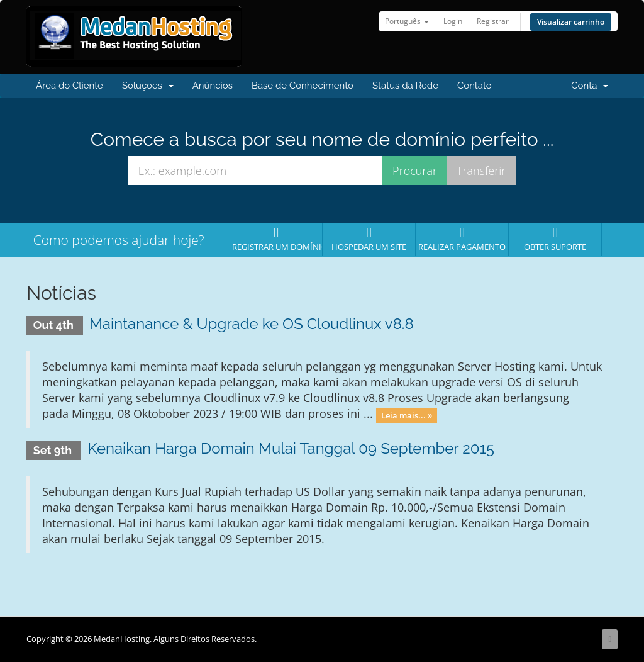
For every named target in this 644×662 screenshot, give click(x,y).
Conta (590, 86)
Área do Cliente (69, 86)
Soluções (148, 86)
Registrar (493, 21)
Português (407, 21)
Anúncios (213, 86)
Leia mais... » (407, 415)
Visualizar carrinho (571, 22)
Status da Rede (405, 86)
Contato (475, 86)
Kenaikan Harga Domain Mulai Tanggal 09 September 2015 (291, 448)
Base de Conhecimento (303, 86)
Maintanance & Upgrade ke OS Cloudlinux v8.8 (252, 324)
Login (453, 21)
